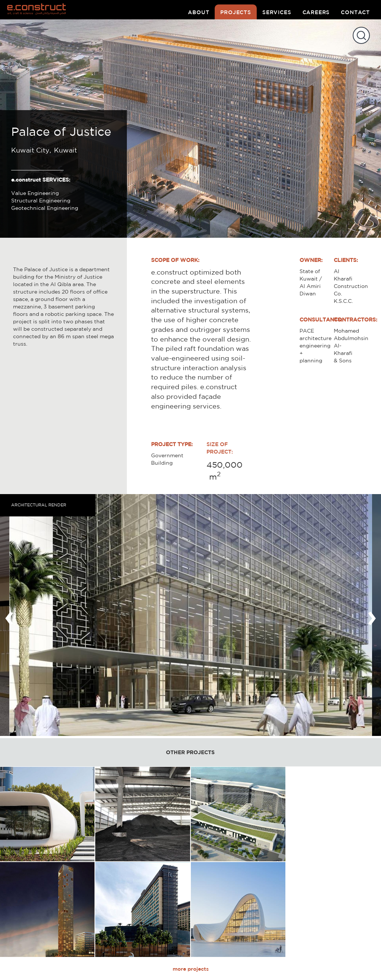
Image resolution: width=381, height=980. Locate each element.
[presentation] (9, 615)
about (198, 12)
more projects (191, 969)
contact (355, 12)
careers (316, 12)
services (277, 12)
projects (236, 12)
